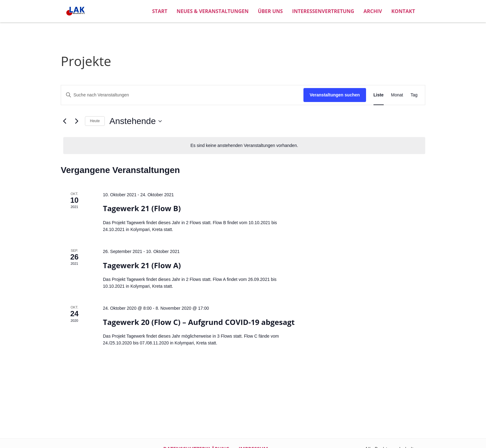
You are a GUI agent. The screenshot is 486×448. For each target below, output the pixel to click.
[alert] (244, 146)
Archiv (373, 11)
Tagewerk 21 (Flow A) (142, 265)
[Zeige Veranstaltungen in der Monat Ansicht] (397, 95)
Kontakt (403, 11)
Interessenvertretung (323, 11)
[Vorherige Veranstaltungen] (64, 121)
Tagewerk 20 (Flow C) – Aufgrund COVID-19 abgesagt (199, 322)
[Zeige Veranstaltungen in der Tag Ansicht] (414, 95)
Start (160, 11)
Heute (95, 121)
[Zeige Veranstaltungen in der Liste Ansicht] (379, 95)
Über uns (270, 11)
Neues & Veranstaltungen (213, 11)
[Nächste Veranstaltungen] (77, 121)
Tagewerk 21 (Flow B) (142, 208)
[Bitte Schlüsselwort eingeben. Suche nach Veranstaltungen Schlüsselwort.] (182, 95)
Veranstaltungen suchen (335, 95)
